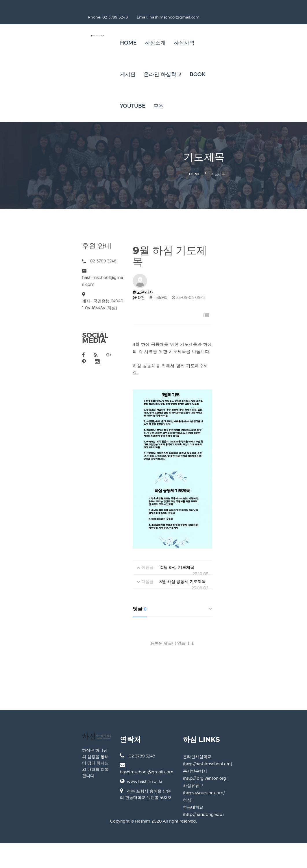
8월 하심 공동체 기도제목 (161, 636)
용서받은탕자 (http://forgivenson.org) (240, 815)
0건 (134, 228)
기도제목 (282, 132)
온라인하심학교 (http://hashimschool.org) (244, 808)
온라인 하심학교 (213, 33)
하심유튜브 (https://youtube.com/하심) (241, 823)
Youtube (101, 65)
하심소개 (123, 33)
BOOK (248, 33)
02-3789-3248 (106, 808)
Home (96, 33)
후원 (127, 65)
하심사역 (152, 33)
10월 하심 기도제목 (155, 621)
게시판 (178, 33)
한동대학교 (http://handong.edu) (236, 830)
